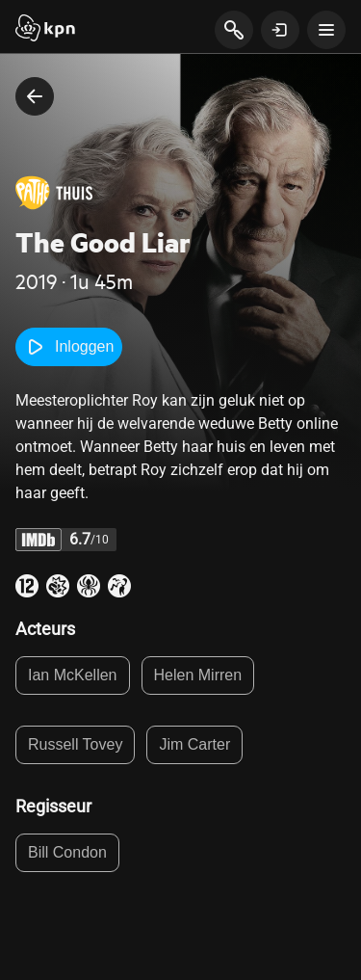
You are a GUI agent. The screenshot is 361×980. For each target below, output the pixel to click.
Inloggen (69, 347)
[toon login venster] (280, 30)
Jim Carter (194, 744)
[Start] (45, 30)
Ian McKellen (73, 675)
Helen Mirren (198, 675)
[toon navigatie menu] (326, 30)
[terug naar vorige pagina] (35, 96)
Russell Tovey (75, 744)
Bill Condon (67, 852)
